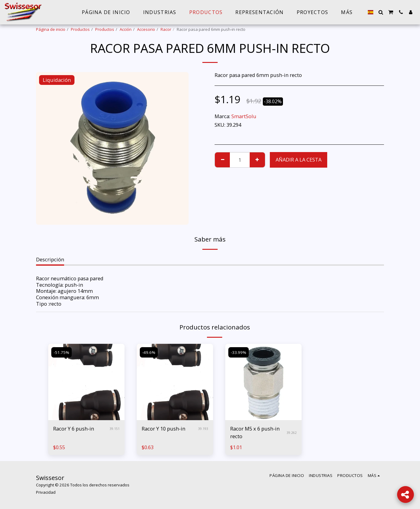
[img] (86, 382)
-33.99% (239, 352)
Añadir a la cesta (299, 160)
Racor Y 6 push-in (74, 429)
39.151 (115, 429)
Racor (166, 29)
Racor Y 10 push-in (163, 429)
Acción (126, 29)
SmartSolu (244, 116)
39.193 (203, 429)
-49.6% (149, 352)
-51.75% (62, 352)
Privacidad (46, 492)
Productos (80, 29)
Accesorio (146, 29)
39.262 (292, 433)
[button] (381, 12)
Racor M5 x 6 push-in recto (255, 432)
